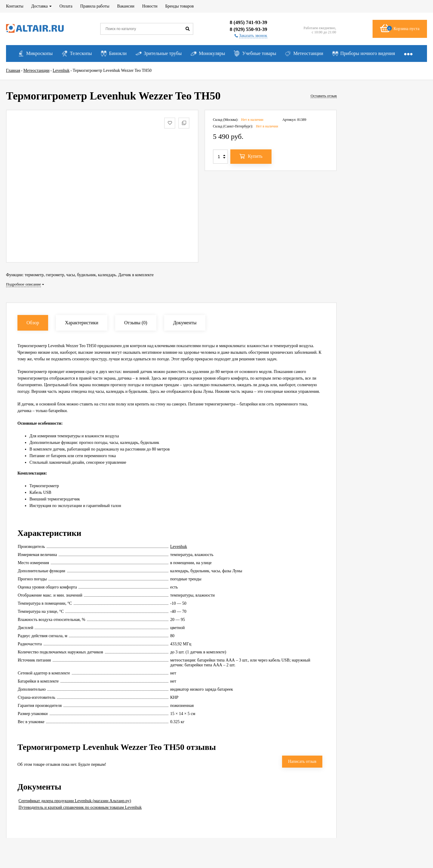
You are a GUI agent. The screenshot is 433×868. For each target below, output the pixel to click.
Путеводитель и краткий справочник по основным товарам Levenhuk (80, 807)
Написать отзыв (302, 761)
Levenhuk (179, 547)
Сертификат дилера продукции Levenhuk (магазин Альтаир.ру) (75, 801)
